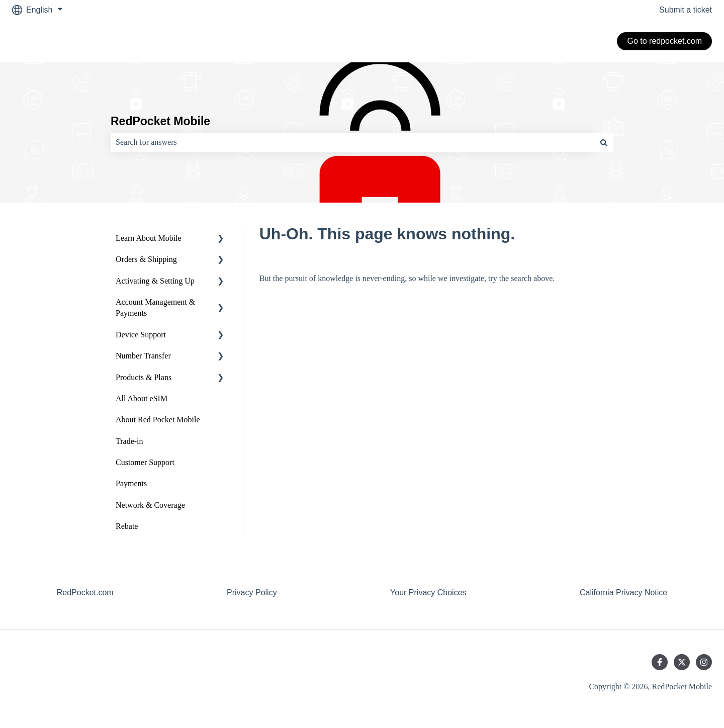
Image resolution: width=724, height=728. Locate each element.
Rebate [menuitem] (127, 526)
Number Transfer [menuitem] (143, 356)
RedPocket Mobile (160, 121)
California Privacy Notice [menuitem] (623, 593)
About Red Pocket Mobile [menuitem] (158, 420)
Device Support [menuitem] (141, 335)
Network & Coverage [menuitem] (150, 505)
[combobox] (352, 142)
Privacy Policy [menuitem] (252, 593)
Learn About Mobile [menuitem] (149, 238)
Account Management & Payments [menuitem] (155, 307)
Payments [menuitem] (131, 483)
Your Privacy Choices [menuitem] (428, 593)
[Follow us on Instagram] (704, 662)
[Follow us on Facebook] (660, 662)
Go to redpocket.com (664, 41)
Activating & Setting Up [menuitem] (155, 281)
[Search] (604, 142)
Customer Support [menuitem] (145, 462)
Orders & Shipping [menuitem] (146, 259)
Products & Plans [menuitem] (144, 377)
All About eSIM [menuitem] (142, 398)
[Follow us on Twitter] (682, 662)
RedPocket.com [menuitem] (85, 593)
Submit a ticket (686, 10)
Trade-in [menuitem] (129, 441)
